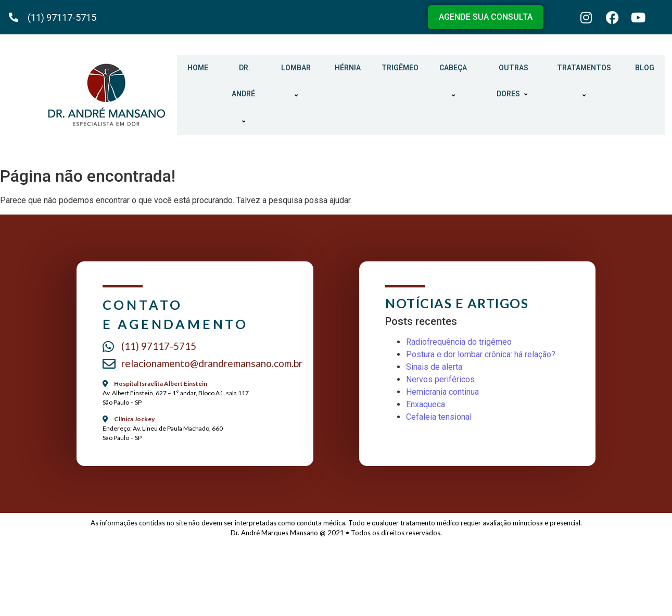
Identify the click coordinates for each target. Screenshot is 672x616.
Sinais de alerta (434, 367)
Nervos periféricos (440, 379)
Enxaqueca (426, 404)
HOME (198, 68)
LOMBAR (297, 81)
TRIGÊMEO (400, 68)
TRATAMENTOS (586, 81)
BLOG (645, 68)
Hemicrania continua (442, 392)
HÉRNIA (348, 68)
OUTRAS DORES (513, 81)
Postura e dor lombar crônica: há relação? (481, 354)
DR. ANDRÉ (245, 94)
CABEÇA (455, 81)
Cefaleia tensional (439, 417)
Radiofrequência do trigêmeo (459, 342)
